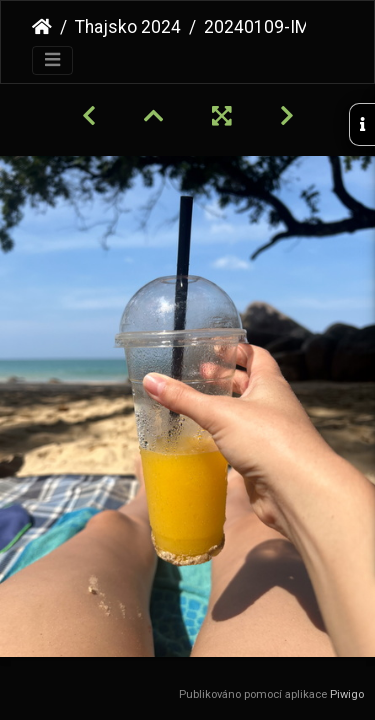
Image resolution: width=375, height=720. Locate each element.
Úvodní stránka (42, 27)
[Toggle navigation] (52, 60)
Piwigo (347, 694)
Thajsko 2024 (128, 27)
